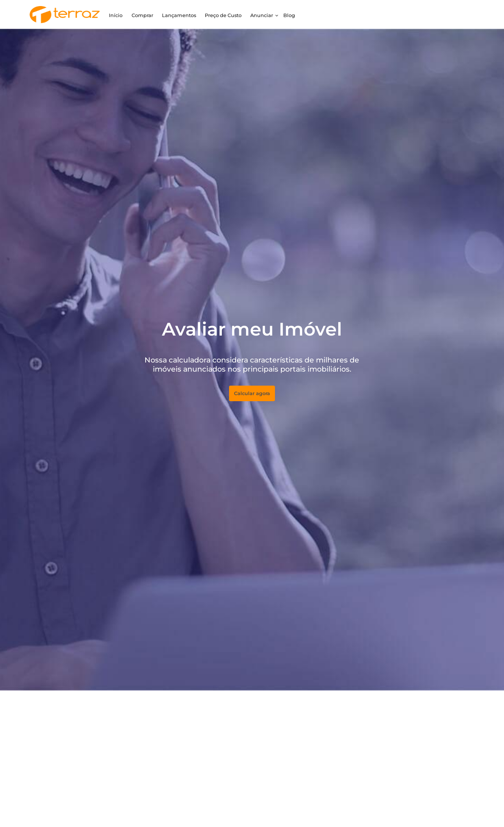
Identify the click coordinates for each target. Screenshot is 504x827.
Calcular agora (252, 393)
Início (116, 15)
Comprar (142, 15)
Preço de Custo (223, 15)
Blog (289, 15)
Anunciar (262, 15)
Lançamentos (179, 15)
